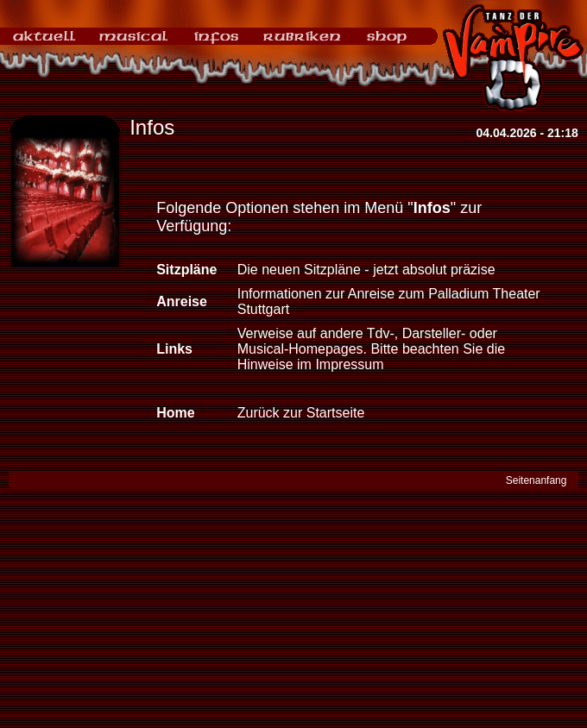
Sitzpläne (186, 270)
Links (174, 349)
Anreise (182, 301)
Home (175, 413)
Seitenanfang (537, 480)
